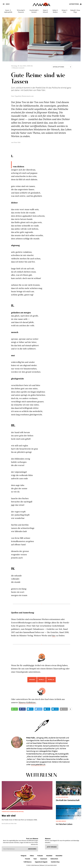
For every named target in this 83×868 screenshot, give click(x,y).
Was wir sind (9, 816)
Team (35, 859)
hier (54, 636)
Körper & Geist (65, 11)
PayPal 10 (51, 680)
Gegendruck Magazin (41, 862)
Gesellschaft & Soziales (34, 11)
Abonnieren (32, 849)
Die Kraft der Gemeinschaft (68, 800)
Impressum (44, 859)
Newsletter (59, 856)
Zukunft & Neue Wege (75, 11)
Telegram (24, 856)
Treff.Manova (27, 862)
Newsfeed (49, 856)
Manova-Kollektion (27, 702)
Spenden (32, 680)
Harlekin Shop (55, 862)
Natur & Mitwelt (45, 11)
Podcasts (40, 856)
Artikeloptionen (62, 67)
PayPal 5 (41, 680)
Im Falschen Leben (64, 824)
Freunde (27, 859)
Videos (32, 856)
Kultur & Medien (55, 11)
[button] (14, 709)
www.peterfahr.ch (38, 764)
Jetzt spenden (52, 847)
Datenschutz (54, 859)
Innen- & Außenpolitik (8, 11)
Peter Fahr (17, 142)
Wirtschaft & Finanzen (21, 11)
